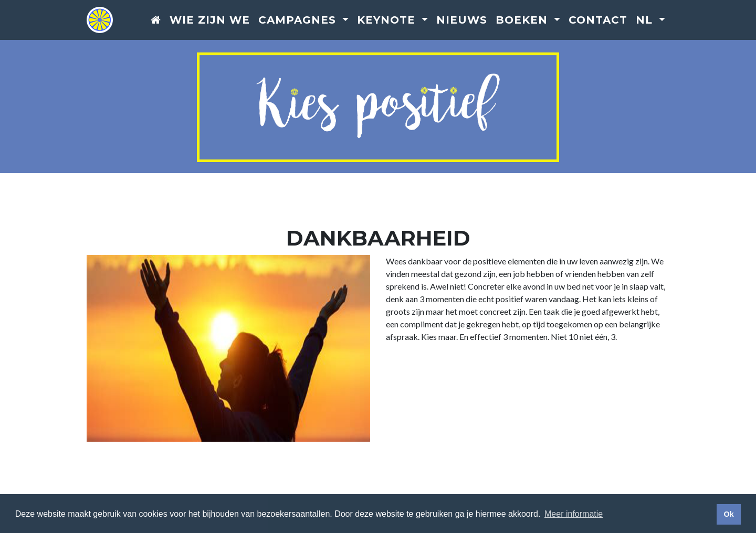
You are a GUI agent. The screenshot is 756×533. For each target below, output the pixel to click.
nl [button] (646, 20)
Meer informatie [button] (574, 514)
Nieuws (462, 20)
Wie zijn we (210, 20)
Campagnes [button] (299, 20)
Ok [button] (728, 514)
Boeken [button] (523, 20)
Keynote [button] (388, 20)
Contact (598, 20)
